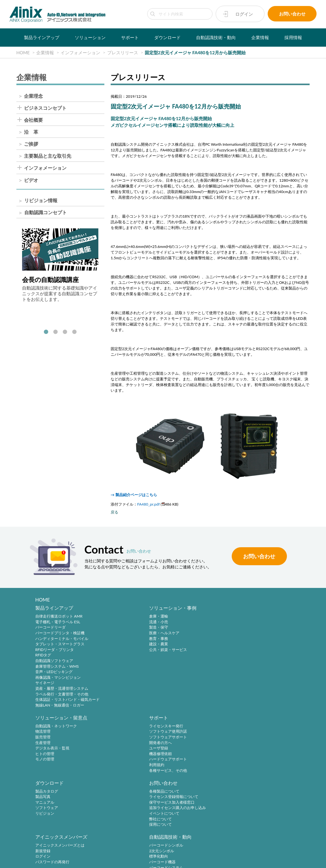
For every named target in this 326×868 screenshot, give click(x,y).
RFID (244, 757)
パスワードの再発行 (189, 746)
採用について (115, 762)
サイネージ (45, 684)
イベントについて (119, 751)
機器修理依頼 (251, 645)
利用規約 (247, 657)
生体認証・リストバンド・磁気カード (67, 701)
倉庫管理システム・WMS (57, 668)
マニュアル (45, 740)
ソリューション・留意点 (198, 609)
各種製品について (119, 729)
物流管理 (179, 623)
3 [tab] (65, 333)
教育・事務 (113, 640)
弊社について (115, 757)
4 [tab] (74, 333)
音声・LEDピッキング (54, 673)
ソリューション (90, 37)
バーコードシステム (257, 751)
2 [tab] (55, 333)
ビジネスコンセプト (45, 108)
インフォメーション (45, 169)
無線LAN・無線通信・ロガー (60, 706)
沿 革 (31, 132)
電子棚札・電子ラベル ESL (58, 623)
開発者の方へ (251, 634)
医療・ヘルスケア (119, 634)
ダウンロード (167, 37)
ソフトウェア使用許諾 (259, 623)
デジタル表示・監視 (189, 640)
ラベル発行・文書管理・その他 (62, 695)
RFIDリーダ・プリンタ (55, 651)
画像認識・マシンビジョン (58, 679)
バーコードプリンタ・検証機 (60, 634)
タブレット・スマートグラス (60, 645)
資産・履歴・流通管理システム (62, 690)
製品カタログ (47, 729)
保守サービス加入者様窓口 (126, 740)
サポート (130, 37)
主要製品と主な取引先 (48, 156)
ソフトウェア (47, 746)
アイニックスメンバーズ (198, 721)
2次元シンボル (252, 735)
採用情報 (293, 37)
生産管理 (179, 634)
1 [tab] (46, 333)
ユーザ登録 (249, 640)
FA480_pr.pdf (148, 504)
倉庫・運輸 (113, 618)
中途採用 (111, 786)
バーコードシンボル (257, 729)
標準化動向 (249, 740)
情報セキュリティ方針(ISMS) (211, 850)
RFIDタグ (43, 657)
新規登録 (179, 735)
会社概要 (33, 120)
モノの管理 (181, 651)
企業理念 (33, 96)
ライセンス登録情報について (128, 735)
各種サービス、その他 (259, 662)
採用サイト (113, 791)
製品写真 (43, 735)
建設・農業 (113, 645)
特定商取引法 (151, 850)
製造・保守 (113, 629)
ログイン (244, 14)
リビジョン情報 (41, 201)
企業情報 (260, 37)
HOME (43, 600)
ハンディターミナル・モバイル (62, 640)
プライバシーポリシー (117, 850)
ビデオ (31, 181)
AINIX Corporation (161, 859)
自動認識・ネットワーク (192, 618)
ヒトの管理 (181, 645)
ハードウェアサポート (259, 651)
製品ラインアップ (42, 37)
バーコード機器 (253, 746)
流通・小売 (113, 623)
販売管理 (179, 629)
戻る (114, 512)
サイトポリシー (81, 850)
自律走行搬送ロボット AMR (59, 618)
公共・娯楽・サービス (122, 651)
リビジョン (45, 751)
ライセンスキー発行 (257, 618)
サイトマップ (249, 850)
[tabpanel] (60, 266)
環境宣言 (175, 850)
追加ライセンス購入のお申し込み (132, 746)
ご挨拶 (31, 144)
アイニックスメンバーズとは (196, 729)
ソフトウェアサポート (259, 629)
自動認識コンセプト (46, 213)
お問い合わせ (292, 14)
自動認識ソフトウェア (54, 662)
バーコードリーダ (50, 629)
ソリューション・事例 (127, 609)
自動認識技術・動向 (216, 37)
